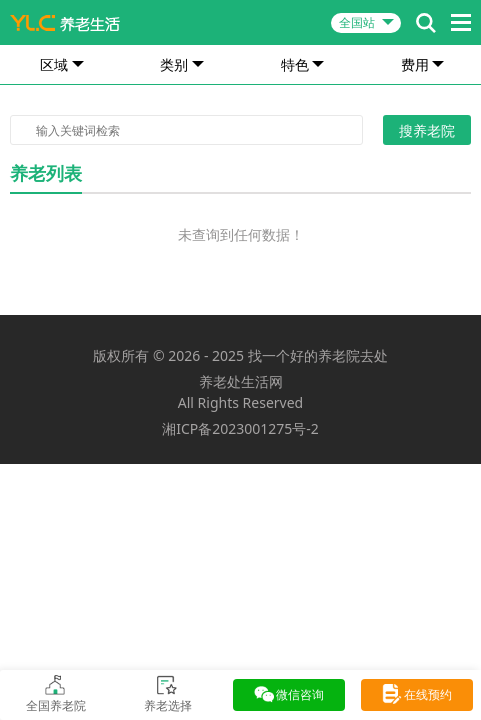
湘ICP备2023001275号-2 (240, 428)
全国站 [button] (357, 22)
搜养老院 (427, 130)
